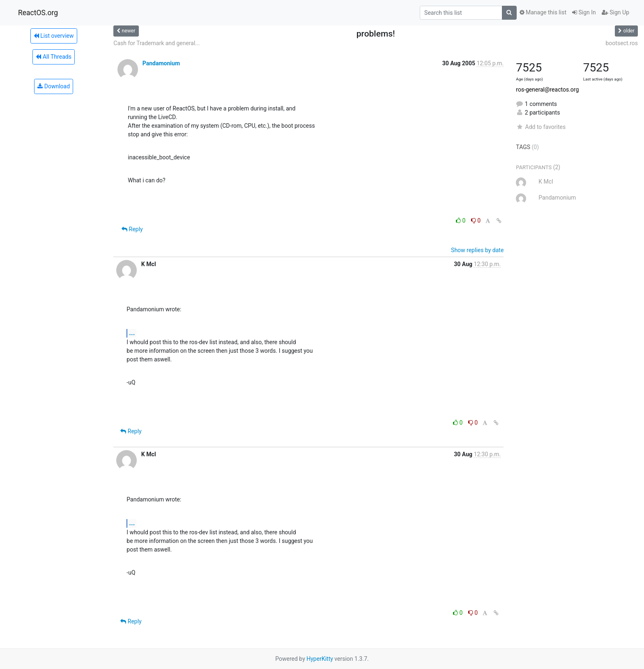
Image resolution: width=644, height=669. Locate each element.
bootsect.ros (622, 43)
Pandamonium (161, 63)
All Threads (53, 57)
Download (54, 86)
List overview (54, 36)
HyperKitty (320, 659)
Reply (132, 229)
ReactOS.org (38, 13)
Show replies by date (477, 250)
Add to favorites (541, 127)
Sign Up (615, 12)
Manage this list (543, 12)
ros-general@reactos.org (547, 90)
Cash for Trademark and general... (156, 43)
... (132, 333)
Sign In (584, 12)
